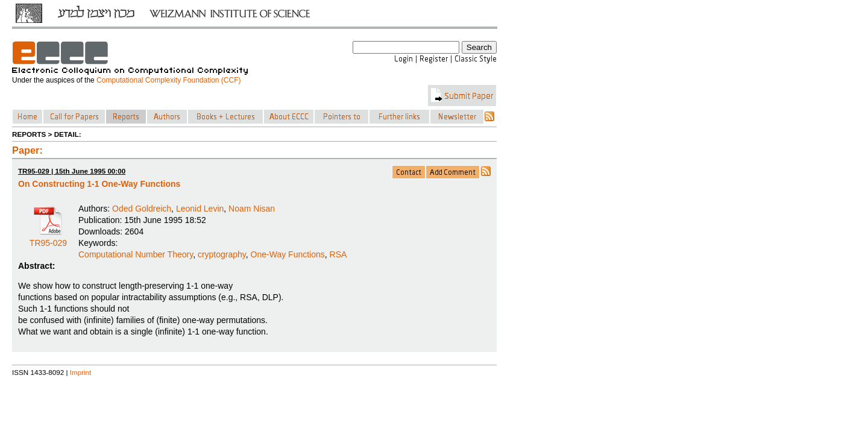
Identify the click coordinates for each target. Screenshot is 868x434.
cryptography (222, 254)
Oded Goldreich (142, 209)
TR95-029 (48, 239)
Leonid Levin (200, 209)
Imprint (81, 372)
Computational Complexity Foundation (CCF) (168, 80)
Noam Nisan (252, 209)
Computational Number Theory (136, 254)
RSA (338, 254)
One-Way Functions (288, 254)
